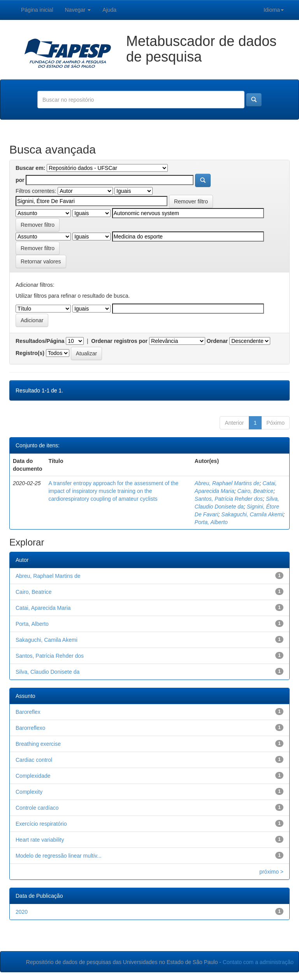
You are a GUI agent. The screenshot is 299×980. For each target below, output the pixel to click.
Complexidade (33, 776)
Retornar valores (41, 261)
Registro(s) (30, 353)
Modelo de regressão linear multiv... (59, 856)
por (20, 180)
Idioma (274, 10)
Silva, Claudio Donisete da (47, 672)
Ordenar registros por (119, 341)
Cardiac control (34, 760)
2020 (22, 912)
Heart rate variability (40, 840)
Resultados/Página (40, 341)
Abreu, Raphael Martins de (227, 483)
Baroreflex (28, 712)
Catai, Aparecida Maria (43, 608)
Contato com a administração (258, 962)
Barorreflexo (30, 728)
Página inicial (37, 10)
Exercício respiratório (41, 824)
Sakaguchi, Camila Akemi (252, 514)
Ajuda (109, 10)
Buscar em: (30, 168)
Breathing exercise (38, 744)
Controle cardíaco (37, 808)
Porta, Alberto (211, 522)
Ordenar (217, 341)
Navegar (78, 10)
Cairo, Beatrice (256, 491)
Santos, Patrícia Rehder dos (229, 499)
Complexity (29, 792)
